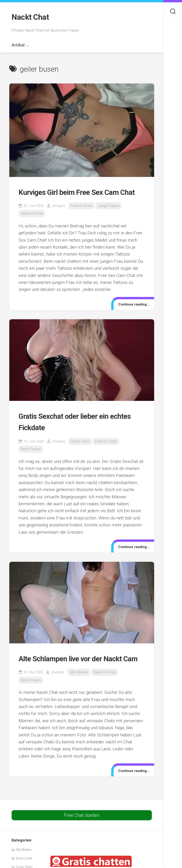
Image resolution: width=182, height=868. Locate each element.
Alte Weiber (79, 694)
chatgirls (58, 216)
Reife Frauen (31, 459)
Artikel (18, 44)
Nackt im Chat (32, 224)
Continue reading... (132, 314)
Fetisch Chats (82, 216)
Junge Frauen (109, 216)
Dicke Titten (80, 452)
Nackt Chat (32, 17)
